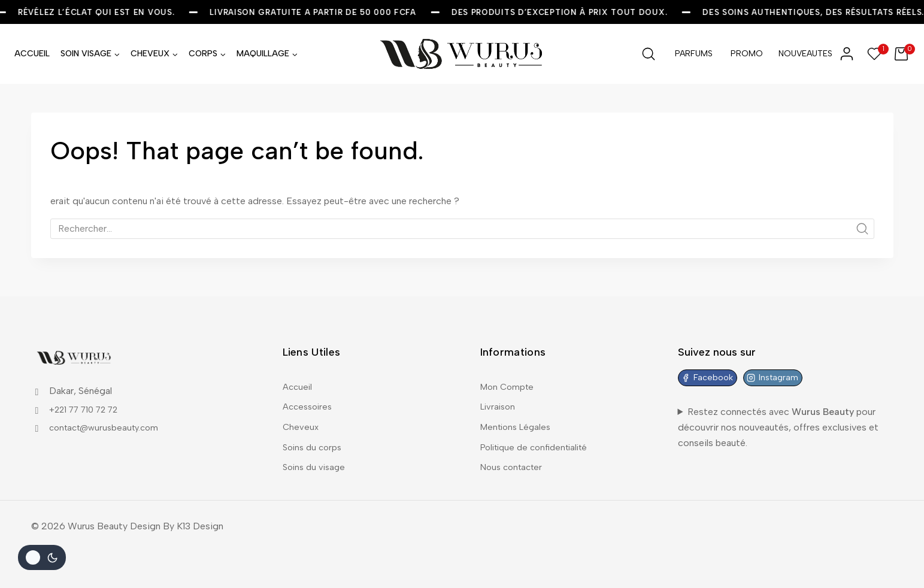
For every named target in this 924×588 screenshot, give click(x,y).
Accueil (299, 378)
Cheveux (301, 422)
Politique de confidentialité (539, 444)
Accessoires (310, 400)
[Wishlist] (875, 54)
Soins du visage (316, 466)
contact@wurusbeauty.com (108, 418)
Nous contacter (514, 466)
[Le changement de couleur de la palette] (42, 557)
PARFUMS (694, 54)
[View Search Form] (649, 54)
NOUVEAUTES (802, 54)
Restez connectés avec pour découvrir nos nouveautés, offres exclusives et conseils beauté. (778, 420)
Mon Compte (509, 378)
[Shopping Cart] (905, 54)
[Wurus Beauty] (462, 54)
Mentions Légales (519, 422)
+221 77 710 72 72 (90, 399)
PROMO (747, 54)
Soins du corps (314, 444)
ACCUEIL (32, 54)
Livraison (499, 400)
